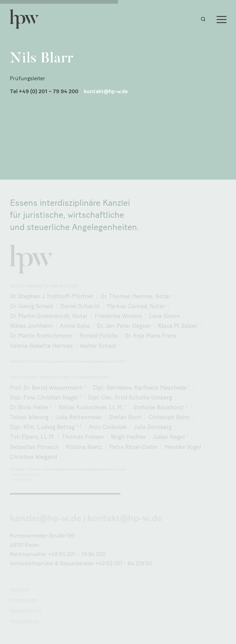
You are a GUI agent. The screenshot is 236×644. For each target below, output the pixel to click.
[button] (205, 19)
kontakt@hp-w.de (106, 91)
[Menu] (222, 19)
